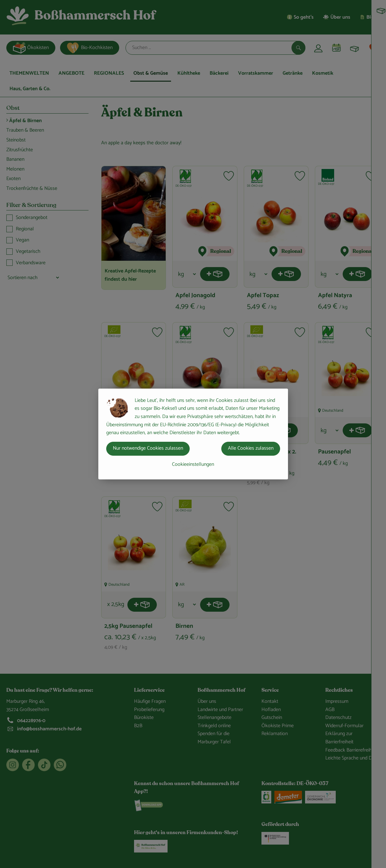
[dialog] (193, 434)
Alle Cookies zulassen (251, 448)
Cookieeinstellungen (193, 464)
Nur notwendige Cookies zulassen (148, 448)
